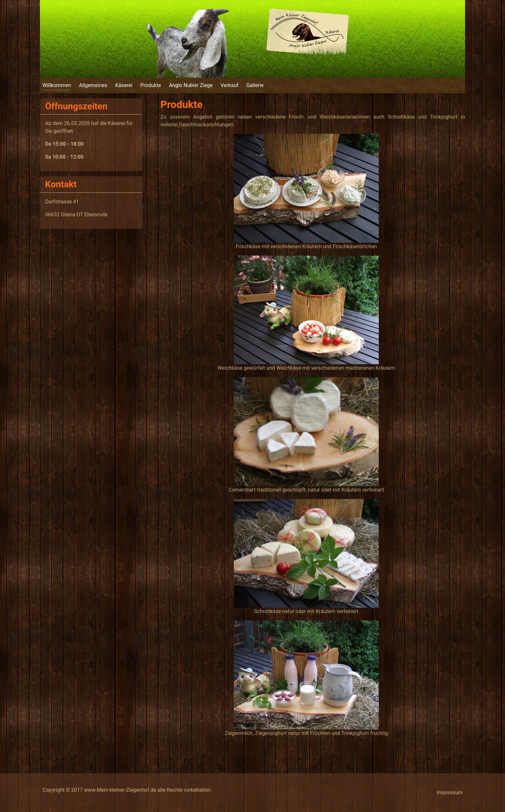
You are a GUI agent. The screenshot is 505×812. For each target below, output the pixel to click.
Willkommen (57, 85)
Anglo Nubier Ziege (191, 85)
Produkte (151, 85)
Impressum (450, 792)
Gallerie (255, 85)
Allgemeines (93, 85)
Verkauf (229, 85)
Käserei (124, 85)
